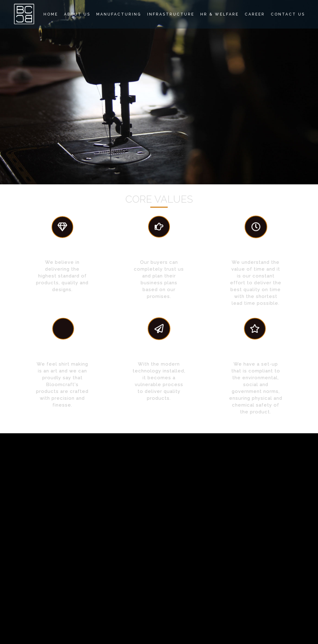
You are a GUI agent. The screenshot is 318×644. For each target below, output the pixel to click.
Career (255, 14)
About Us (77, 14)
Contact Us (288, 14)
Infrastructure (171, 14)
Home (51, 14)
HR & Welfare (220, 14)
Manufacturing (119, 14)
